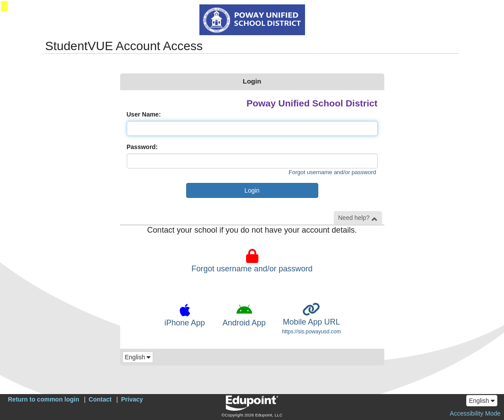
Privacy (132, 399)
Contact (100, 399)
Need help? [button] (358, 218)
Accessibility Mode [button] (475, 413)
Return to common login (44, 399)
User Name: (144, 114)
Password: (142, 147)
